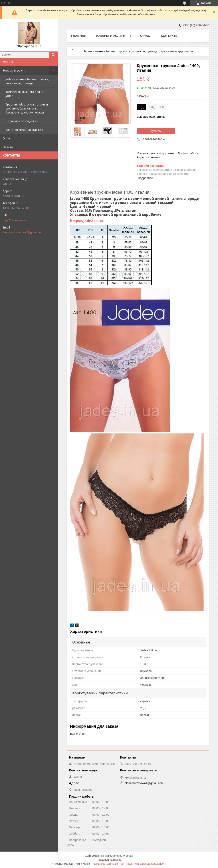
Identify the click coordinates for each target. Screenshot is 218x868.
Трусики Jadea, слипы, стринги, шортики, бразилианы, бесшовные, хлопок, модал (27, 108)
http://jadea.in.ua (14, 220)
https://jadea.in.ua (87, 221)
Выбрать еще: (151, 117)
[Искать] (53, 55)
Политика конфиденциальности (147, 864)
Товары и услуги (14, 70)
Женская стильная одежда (24, 130)
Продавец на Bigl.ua (109, 860)
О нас (7, 138)
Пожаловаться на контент (109, 864)
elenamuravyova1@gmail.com (23, 232)
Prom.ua (128, 856)
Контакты (170, 36)
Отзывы (8, 147)
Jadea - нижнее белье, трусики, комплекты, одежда (27, 81)
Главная (79, 36)
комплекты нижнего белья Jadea (24, 94)
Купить (156, 131)
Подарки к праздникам (22, 121)
